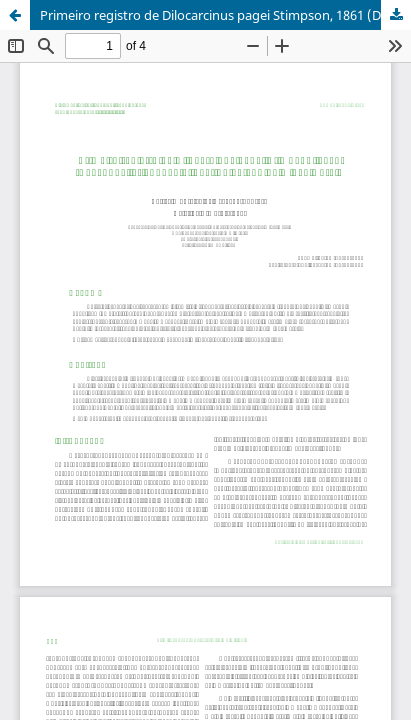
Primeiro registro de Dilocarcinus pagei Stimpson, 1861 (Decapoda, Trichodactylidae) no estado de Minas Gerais (225, 15)
